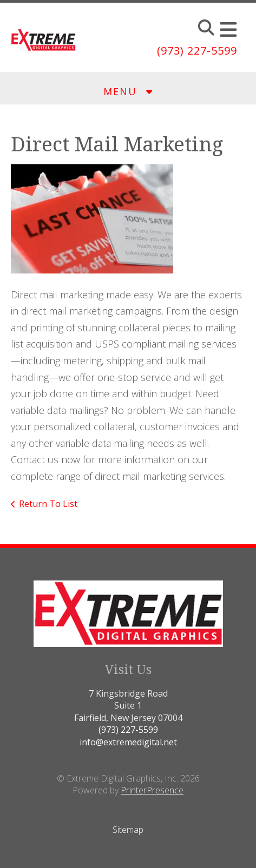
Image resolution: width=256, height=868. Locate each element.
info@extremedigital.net (128, 742)
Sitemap (128, 830)
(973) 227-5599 (197, 51)
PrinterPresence (152, 790)
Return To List (48, 504)
